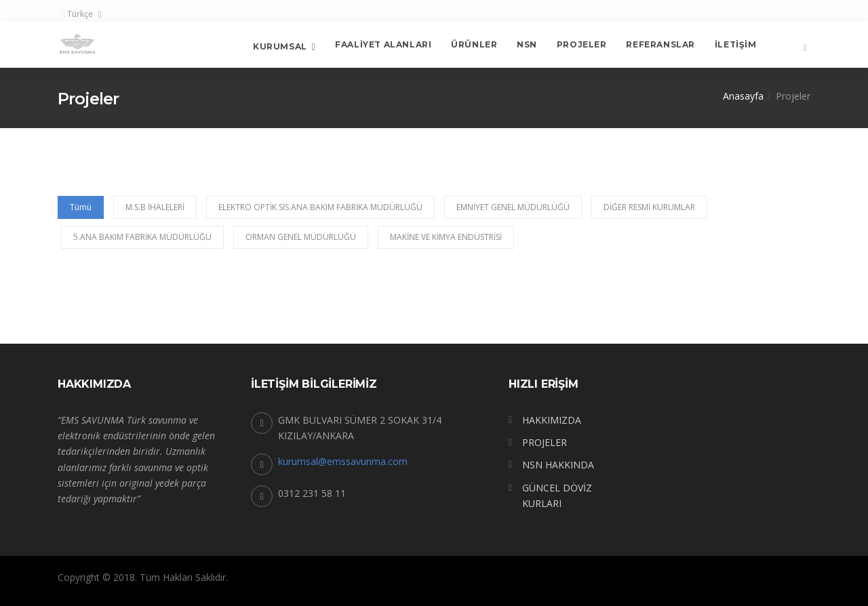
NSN (527, 44)
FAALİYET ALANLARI (383, 44)
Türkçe (78, 14)
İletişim (736, 44)
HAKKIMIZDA (552, 420)
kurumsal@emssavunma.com (343, 461)
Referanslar (660, 44)
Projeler (582, 44)
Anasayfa (743, 96)
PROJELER (545, 442)
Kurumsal (280, 46)
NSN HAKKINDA (558, 465)
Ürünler (474, 44)
